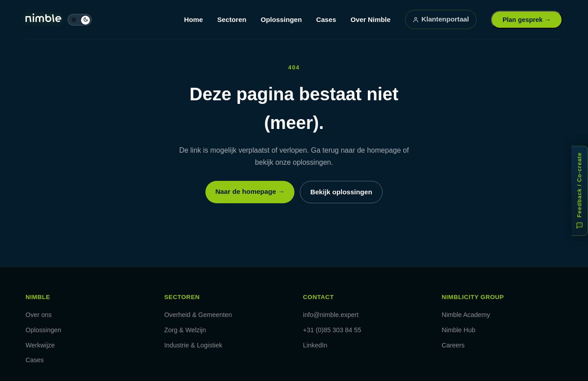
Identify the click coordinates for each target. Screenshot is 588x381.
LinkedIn (315, 345)
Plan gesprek (527, 20)
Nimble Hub (458, 330)
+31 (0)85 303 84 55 (332, 330)
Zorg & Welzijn (185, 330)
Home (193, 19)
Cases (326, 19)
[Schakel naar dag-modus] (80, 20)
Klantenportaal (441, 19)
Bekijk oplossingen (341, 192)
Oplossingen (281, 19)
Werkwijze (40, 345)
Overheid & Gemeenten (198, 315)
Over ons (38, 315)
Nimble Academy (466, 315)
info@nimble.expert (331, 315)
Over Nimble (370, 19)
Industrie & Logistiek (193, 345)
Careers (453, 345)
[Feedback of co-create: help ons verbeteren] (580, 190)
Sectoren (232, 19)
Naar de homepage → (250, 191)
